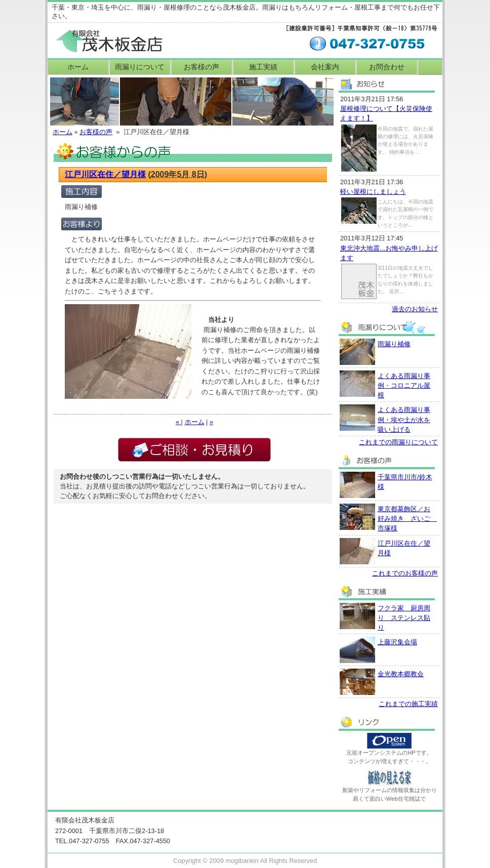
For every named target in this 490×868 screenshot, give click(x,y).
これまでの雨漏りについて (398, 442)
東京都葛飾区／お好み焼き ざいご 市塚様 (407, 519)
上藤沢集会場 (397, 642)
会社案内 (325, 67)
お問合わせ (387, 67)
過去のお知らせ (415, 309)
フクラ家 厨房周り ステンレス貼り (404, 618)
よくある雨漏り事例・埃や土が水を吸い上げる (404, 419)
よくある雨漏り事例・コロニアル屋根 (404, 385)
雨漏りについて (140, 67)
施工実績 (263, 67)
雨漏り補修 (394, 344)
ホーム (78, 67)
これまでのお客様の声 (405, 573)
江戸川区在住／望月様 (105, 174)
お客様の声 (201, 67)
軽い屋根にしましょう (373, 192)
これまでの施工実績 (408, 704)
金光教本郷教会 (401, 674)
